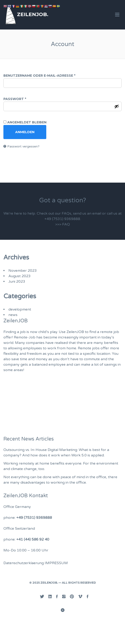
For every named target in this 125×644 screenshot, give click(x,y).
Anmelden (25, 132)
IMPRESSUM (56, 563)
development (20, 309)
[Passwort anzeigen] (117, 106)
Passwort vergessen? (23, 146)
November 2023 (23, 271)
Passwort (28, 99)
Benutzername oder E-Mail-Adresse (53, 76)
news (13, 315)
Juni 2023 (17, 282)
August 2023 (20, 276)
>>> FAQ (62, 224)
